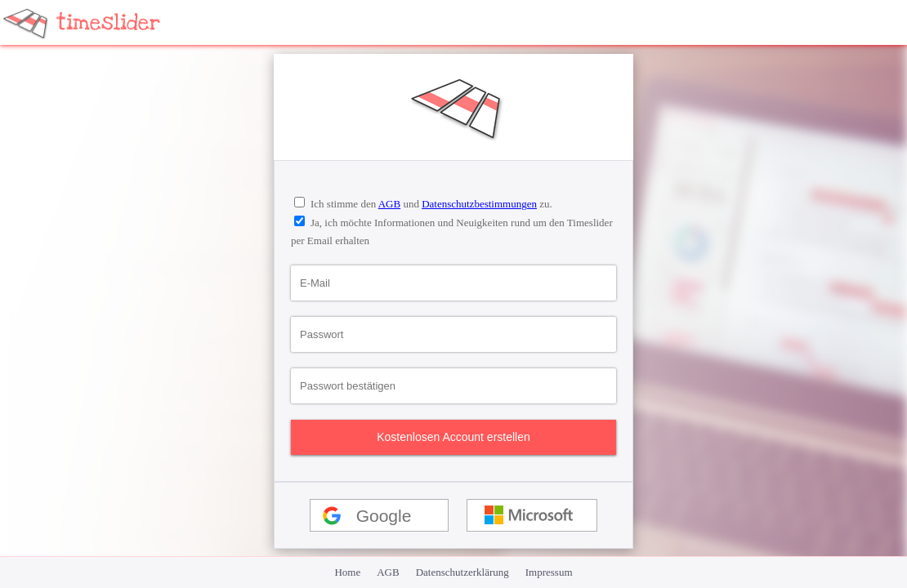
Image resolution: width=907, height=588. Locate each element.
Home (347, 572)
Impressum (549, 572)
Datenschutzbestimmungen (479, 204)
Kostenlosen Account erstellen (453, 437)
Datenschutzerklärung (462, 572)
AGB (389, 204)
